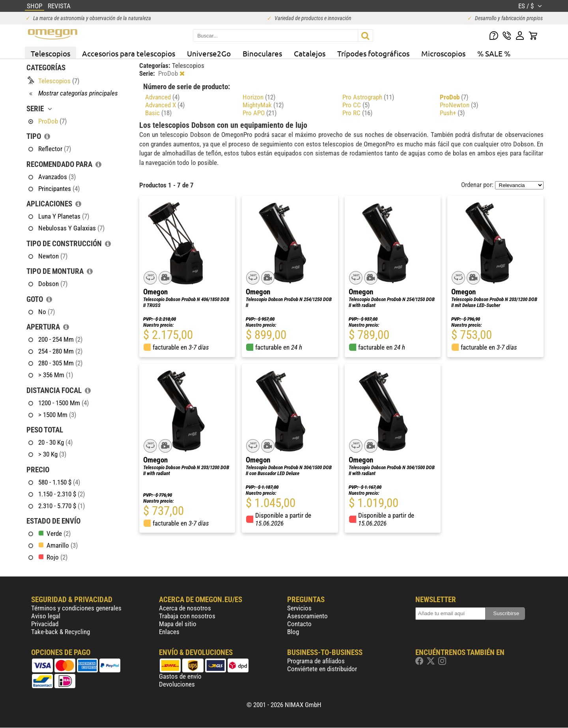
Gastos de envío (180, 676)
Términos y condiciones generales (76, 608)
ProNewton (459, 105)
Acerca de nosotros (185, 608)
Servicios (299, 608)
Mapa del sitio (178, 624)
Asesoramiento (307, 616)
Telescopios (50, 53)
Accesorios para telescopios (129, 53)
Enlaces (169, 632)
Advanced (162, 97)
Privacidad (45, 624)
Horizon (259, 97)
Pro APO (260, 113)
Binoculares (262, 53)
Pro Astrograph (368, 97)
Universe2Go (209, 53)
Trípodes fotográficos (373, 53)
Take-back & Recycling (61, 632)
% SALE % (494, 53)
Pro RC (357, 113)
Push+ (452, 113)
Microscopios (443, 53)
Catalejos (310, 53)
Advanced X (165, 105)
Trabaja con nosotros (187, 616)
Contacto (299, 624)
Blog (293, 632)
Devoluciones (177, 684)
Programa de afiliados (316, 661)
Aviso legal (46, 616)
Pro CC (356, 105)
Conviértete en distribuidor (322, 669)
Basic (158, 113)
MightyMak (263, 105)
